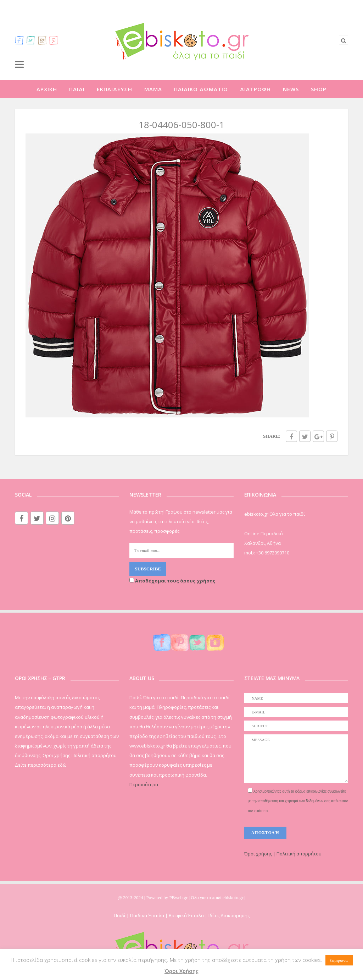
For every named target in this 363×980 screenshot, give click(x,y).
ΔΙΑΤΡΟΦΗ (255, 89)
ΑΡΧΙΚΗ (47, 89)
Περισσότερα (144, 784)
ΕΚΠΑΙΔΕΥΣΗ (115, 89)
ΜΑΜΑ (153, 89)
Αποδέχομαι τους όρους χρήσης (172, 581)
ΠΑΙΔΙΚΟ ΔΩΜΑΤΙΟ (201, 89)
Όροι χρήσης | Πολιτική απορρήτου (283, 854)
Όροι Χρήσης (181, 971)
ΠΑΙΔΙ (77, 89)
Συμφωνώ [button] (339, 960)
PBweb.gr (179, 897)
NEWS (291, 89)
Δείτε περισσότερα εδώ (41, 765)
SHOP (319, 89)
